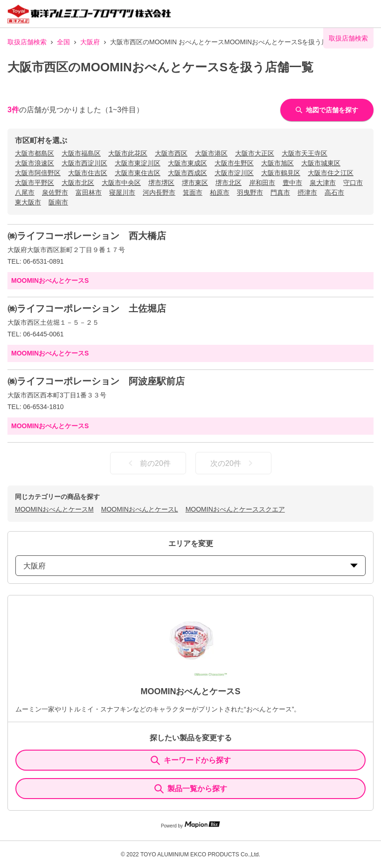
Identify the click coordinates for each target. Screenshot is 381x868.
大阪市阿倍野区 (38, 173)
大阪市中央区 (121, 183)
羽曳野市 (250, 192)
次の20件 (233, 463)
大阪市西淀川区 (84, 163)
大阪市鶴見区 (281, 173)
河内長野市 (159, 192)
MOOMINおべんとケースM (54, 509)
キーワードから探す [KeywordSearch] (191, 760)
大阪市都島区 (35, 153)
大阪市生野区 (234, 163)
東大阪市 (28, 202)
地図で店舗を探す (327, 110)
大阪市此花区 (128, 153)
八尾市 (25, 192)
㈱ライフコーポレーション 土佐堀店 (87, 308)
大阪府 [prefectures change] (190, 566)
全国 (63, 42)
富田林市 (89, 192)
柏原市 (220, 192)
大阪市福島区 (81, 153)
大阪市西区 (171, 153)
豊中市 (292, 183)
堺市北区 (229, 183)
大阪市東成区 (187, 163)
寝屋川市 (122, 192)
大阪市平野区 (35, 183)
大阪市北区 (78, 183)
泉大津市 (323, 183)
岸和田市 (262, 183)
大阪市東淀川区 (138, 163)
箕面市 (193, 192)
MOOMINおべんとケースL (140, 509)
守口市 (353, 183)
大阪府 (90, 42)
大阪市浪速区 (35, 163)
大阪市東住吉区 (138, 173)
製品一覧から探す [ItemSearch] (191, 789)
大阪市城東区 (321, 163)
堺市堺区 (161, 183)
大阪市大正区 (255, 153)
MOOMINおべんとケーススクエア (235, 509)
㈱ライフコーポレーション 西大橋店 (87, 236)
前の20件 (148, 463)
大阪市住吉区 (88, 173)
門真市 (280, 192)
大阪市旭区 (277, 163)
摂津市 (307, 192)
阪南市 (58, 202)
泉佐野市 (55, 192)
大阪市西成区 (187, 173)
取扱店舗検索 (27, 42)
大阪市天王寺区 (305, 153)
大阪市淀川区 (234, 173)
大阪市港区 (211, 153)
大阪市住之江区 (331, 173)
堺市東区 (195, 183)
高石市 (334, 192)
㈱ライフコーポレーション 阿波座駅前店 (96, 381)
